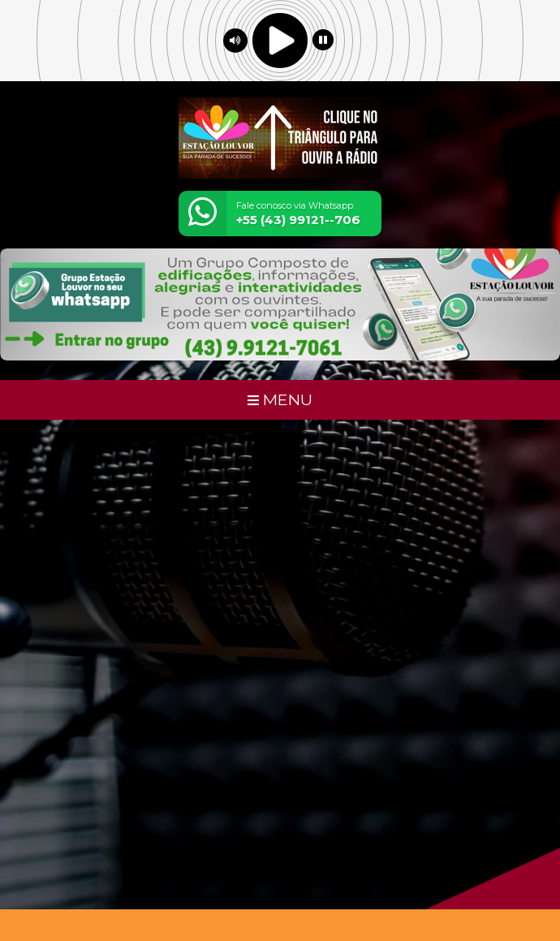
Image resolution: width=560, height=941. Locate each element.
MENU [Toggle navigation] (280, 399)
